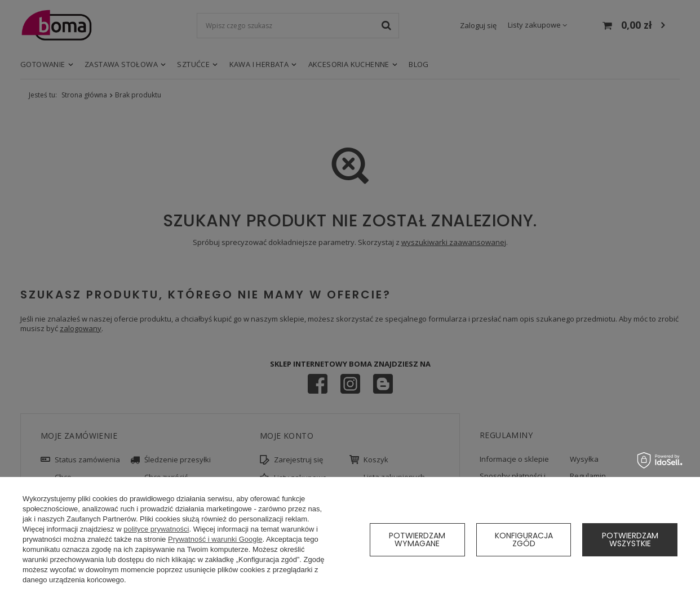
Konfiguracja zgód (524, 539)
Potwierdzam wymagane (417, 539)
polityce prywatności (156, 529)
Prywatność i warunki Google (215, 539)
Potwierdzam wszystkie (630, 539)
